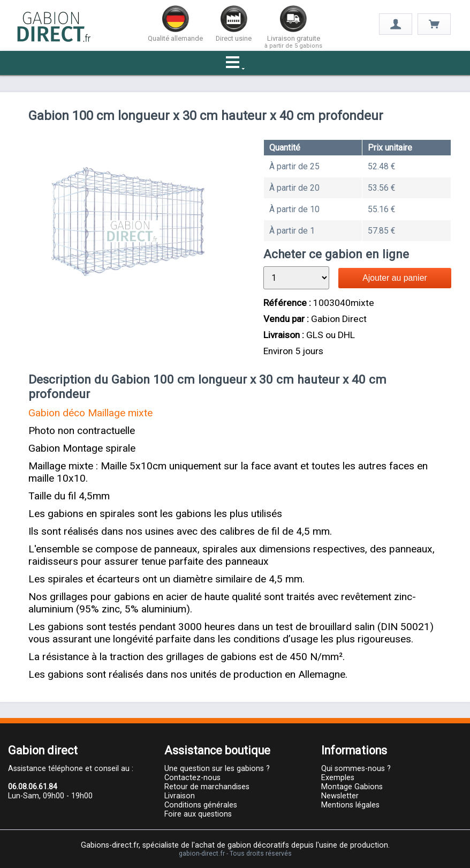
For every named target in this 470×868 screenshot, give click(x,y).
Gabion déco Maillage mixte (90, 413)
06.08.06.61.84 (33, 787)
